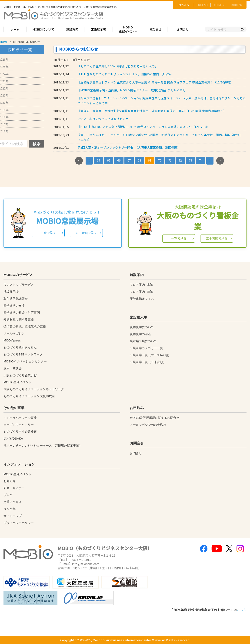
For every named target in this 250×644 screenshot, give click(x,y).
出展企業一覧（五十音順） (148, 362)
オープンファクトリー (19, 425)
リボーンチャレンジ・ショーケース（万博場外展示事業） (43, 446)
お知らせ (155, 29)
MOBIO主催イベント (128, 29)
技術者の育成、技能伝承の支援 (25, 326)
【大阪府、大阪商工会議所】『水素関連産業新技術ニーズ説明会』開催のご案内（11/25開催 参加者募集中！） (152, 111)
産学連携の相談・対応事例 (22, 313)
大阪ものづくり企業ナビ (20, 375)
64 (98, 160)
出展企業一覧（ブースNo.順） (150, 355)
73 (190, 160)
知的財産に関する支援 (19, 319)
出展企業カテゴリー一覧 (146, 348)
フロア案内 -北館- (142, 285)
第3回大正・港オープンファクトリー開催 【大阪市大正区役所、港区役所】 (129, 147)
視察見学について (142, 327)
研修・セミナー (14, 488)
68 (139, 160)
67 (129, 160)
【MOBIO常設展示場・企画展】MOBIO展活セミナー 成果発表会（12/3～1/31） (132, 90)
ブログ (8, 495)
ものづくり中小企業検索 (20, 432)
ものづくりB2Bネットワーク (23, 354)
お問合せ (183, 29)
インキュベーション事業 (20, 418)
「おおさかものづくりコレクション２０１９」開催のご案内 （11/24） (125, 74)
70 (160, 160)
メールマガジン (14, 333)
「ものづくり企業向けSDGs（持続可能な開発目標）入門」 (118, 66)
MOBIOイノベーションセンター (25, 361)
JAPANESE (184, 5)
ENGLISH (202, 5)
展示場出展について (143, 341)
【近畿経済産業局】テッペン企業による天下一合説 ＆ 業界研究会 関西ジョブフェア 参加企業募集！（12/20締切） (155, 82)
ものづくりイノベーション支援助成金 (29, 396)
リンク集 (10, 509)
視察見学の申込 (140, 334)
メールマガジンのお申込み (148, 425)
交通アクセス (13, 502)
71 (170, 160)
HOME (4, 42)
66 (119, 160)
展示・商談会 (13, 368)
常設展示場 (98, 29)
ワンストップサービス (19, 285)
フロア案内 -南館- (142, 292)
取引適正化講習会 (16, 299)
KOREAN (237, 5)
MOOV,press (12, 340)
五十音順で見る (86, 233)
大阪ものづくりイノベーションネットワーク (34, 389)
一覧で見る (48, 233)
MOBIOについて (43, 29)
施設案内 (72, 29)
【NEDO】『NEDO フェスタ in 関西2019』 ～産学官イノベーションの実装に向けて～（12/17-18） (143, 127)
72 (180, 160)
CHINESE (220, 5)
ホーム (15, 29)
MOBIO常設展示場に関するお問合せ (154, 418)
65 (109, 160)
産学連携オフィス (142, 299)
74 (201, 160)
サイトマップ (13, 516)
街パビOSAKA (13, 439)
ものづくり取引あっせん (20, 347)
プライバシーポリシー (19, 523)
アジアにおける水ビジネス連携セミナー (105, 119)
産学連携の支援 (14, 306)
